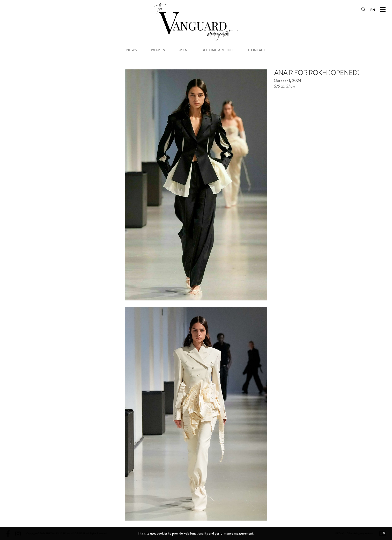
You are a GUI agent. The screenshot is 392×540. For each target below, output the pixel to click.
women (158, 50)
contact (257, 50)
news (132, 50)
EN (373, 10)
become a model (218, 50)
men (183, 50)
